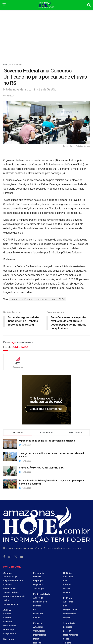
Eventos (7, 618)
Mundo (66, 593)
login (13, 342)
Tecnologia (39, 589)
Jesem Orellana (11, 593)
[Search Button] (89, 5)
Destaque (9, 640)
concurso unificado (21, 299)
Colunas (8, 573)
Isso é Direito (10, 589)
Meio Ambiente (71, 635)
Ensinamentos (40, 602)
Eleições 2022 (70, 610)
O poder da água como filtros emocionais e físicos (47, 441)
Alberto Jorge (10, 577)
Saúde (6, 601)
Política (67, 599)
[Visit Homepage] (46, 5)
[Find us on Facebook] (4, 557)
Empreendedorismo (13, 581)
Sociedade (69, 624)
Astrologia (38, 598)
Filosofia (7, 585)
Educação (68, 627)
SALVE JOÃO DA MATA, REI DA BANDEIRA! (42, 468)
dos (53, 299)
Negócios (38, 585)
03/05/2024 (9, 96)
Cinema (7, 614)
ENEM (62, 299)
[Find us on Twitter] (16, 557)
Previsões (38, 614)
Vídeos (37, 618)
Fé (34, 610)
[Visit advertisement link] (46, 400)
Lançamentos (10, 634)
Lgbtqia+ (67, 631)
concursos (41, 299)
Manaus (37, 639)
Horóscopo (9, 630)
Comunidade (39, 631)
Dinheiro (37, 577)
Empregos (38, 581)
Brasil (66, 581)
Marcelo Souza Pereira (14, 597)
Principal (7, 65)
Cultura (7, 610)
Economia (18, 65)
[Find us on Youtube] (22, 557)
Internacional (39, 635)
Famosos (8, 622)
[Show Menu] (4, 5)
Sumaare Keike (11, 605)
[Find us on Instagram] (10, 557)
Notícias (68, 573)
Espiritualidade (42, 595)
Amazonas (38, 627)
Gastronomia (9, 626)
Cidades (67, 585)
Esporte (38, 624)
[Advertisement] (46, 35)
